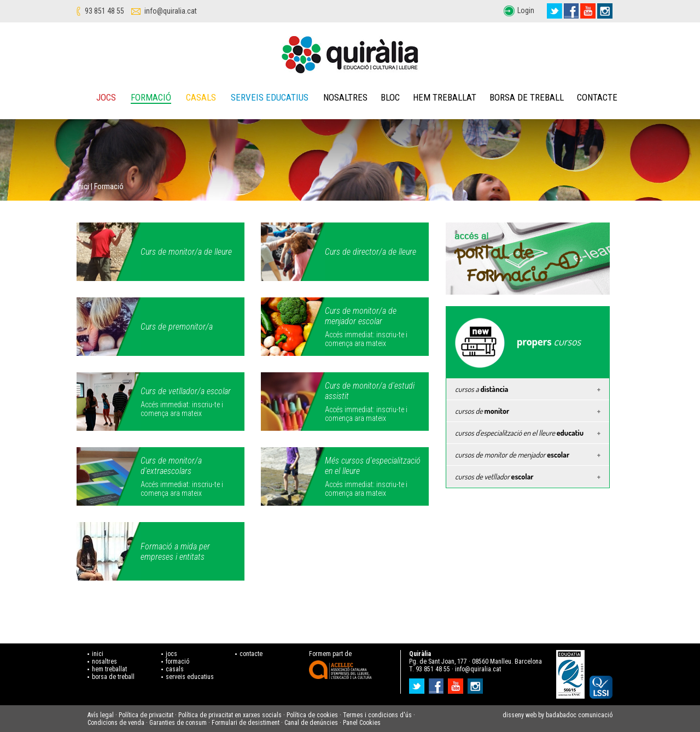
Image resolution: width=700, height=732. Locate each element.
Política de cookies (312, 715)
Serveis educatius (270, 97)
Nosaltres (345, 97)
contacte (251, 654)
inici (98, 654)
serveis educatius (190, 677)
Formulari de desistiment (246, 723)
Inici (83, 186)
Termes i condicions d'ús (377, 715)
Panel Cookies (362, 723)
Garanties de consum (178, 723)
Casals (201, 97)
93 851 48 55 (104, 11)
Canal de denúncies (311, 723)
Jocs (106, 97)
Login (526, 10)
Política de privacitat (146, 715)
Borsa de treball (527, 97)
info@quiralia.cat (171, 11)
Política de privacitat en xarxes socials (230, 715)
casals (175, 669)
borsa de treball (113, 677)
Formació (151, 97)
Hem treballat (445, 97)
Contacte (597, 97)
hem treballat (109, 669)
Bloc (390, 97)
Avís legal (101, 715)
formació (177, 661)
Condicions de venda (116, 723)
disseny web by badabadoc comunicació (558, 715)
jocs (171, 654)
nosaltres (104, 661)
